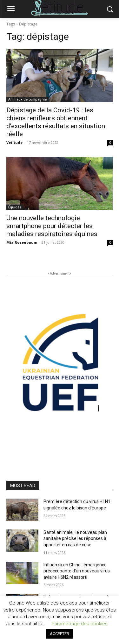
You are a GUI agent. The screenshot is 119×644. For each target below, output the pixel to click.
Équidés (15, 207)
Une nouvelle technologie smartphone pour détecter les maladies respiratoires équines (52, 226)
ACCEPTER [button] (60, 634)
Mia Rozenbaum (22, 242)
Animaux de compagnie (27, 99)
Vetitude (14, 142)
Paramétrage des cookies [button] (80, 624)
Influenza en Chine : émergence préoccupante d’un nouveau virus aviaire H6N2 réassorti (77, 571)
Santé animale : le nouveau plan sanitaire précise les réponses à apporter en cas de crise (75, 539)
